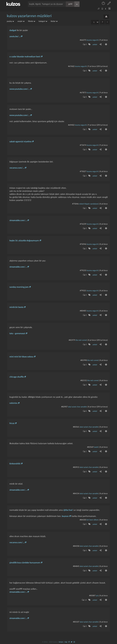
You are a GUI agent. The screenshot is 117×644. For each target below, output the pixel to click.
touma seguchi (93, 40)
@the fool (68, 510)
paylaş (10, 21)
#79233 (83, 270)
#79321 (83, 291)
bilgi (66, 642)
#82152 (84, 380)
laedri (96, 447)
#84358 (76, 546)
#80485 (83, 311)
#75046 (75, 204)
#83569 (90, 447)
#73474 (83, 145)
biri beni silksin (92, 520)
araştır (21, 21)
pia (97, 596)
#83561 (76, 427)
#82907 (64, 407)
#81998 (84, 360)
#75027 (83, 171)
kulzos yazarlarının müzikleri (29, 16)
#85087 (92, 596)
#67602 (71, 66)
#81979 (72, 340)
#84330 (83, 520)
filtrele (32, 21)
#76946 (83, 244)
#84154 (76, 494)
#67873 (83, 93)
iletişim (61, 642)
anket (95, 44)
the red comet (81, 340)
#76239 (83, 224)
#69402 (71, 125)
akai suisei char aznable (77, 407)
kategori (43, 21)
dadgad (13, 30)
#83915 (76, 467)
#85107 (76, 622)
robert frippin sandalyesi (89, 204)
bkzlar (54, 21)
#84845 (76, 566)
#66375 (83, 40)
